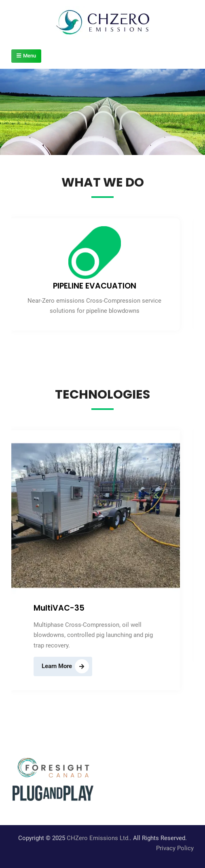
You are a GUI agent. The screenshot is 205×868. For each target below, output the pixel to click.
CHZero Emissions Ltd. (98, 838)
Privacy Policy (175, 848)
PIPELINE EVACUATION (95, 286)
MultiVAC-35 (59, 608)
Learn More (57, 666)
